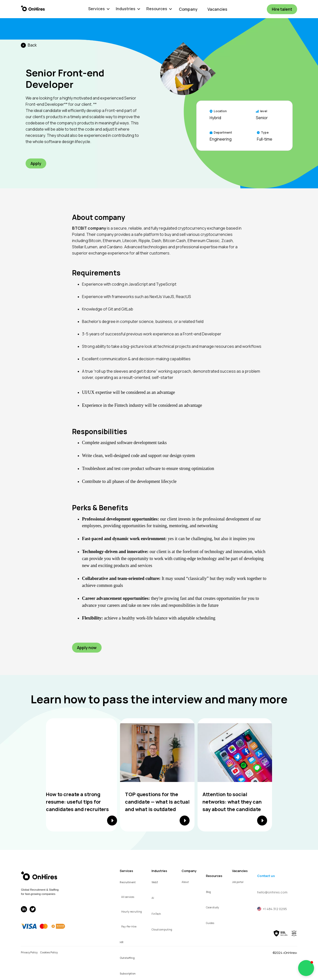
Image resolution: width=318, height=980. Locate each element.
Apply (36, 163)
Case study (213, 907)
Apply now (87, 648)
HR (122, 942)
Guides (210, 923)
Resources (214, 876)
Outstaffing (127, 958)
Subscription (128, 974)
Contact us (266, 876)
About (185, 882)
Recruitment (128, 882)
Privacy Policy (29, 952)
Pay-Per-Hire (129, 927)
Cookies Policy (49, 952)
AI (153, 898)
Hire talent (282, 9)
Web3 (155, 882)
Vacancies (217, 9)
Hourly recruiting (132, 912)
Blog (208, 892)
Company (188, 9)
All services (128, 897)
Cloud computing (162, 929)
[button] (97, 9)
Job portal (238, 882)
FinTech (156, 914)
